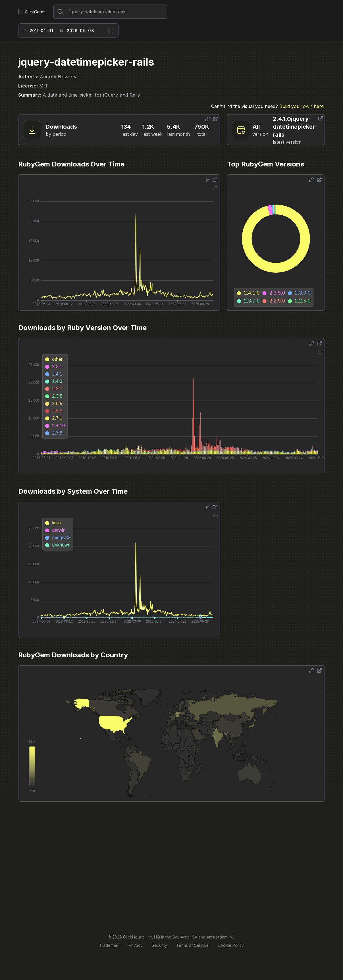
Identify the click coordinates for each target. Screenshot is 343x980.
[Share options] (207, 119)
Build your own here (302, 106)
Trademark (109, 945)
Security (159, 945)
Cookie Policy (231, 945)
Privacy (136, 945)
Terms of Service (192, 945)
